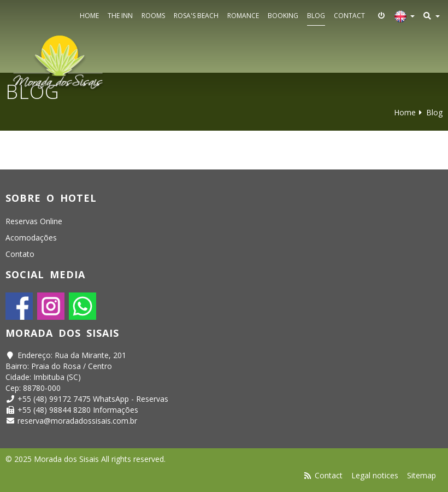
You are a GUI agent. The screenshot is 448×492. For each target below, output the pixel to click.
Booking (283, 16)
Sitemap (422, 475)
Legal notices (375, 475)
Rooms (153, 16)
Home (89, 16)
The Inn (120, 16)
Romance (243, 16)
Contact (349, 16)
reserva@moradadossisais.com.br (77, 421)
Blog (316, 16)
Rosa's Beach (196, 16)
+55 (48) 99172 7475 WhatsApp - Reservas (93, 399)
